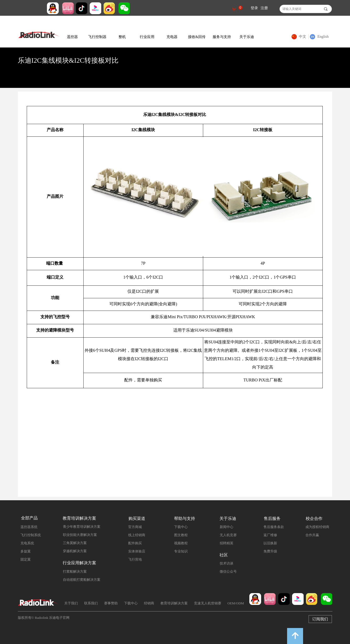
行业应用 (147, 37)
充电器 (172, 37)
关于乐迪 (247, 37)
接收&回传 (197, 37)
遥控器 (72, 37)
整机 (122, 37)
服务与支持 (222, 37)
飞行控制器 (97, 37)
